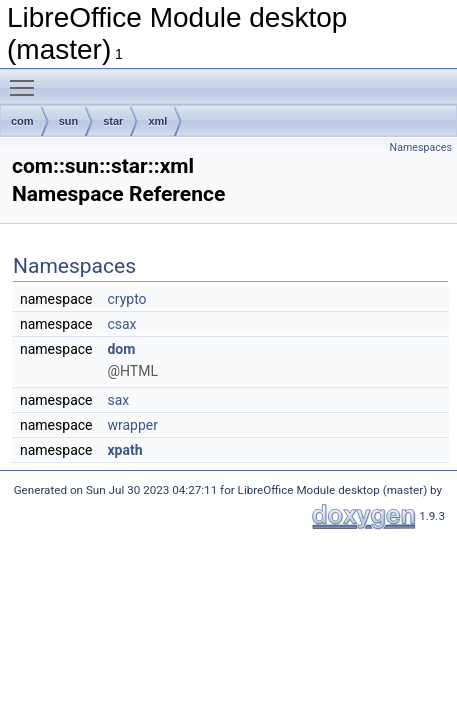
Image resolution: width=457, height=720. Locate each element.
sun (69, 121)
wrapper (132, 425)
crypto (126, 299)
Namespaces (421, 147)
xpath (124, 450)
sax (118, 400)
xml (157, 121)
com (22, 121)
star (113, 121)
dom (121, 349)
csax (121, 324)
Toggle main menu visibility (27, 79)
